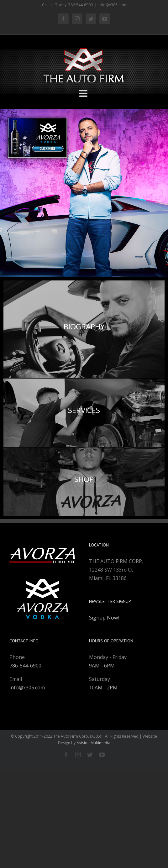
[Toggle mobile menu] (84, 93)
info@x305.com (113, 5)
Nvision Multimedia (93, 743)
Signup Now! (104, 618)
